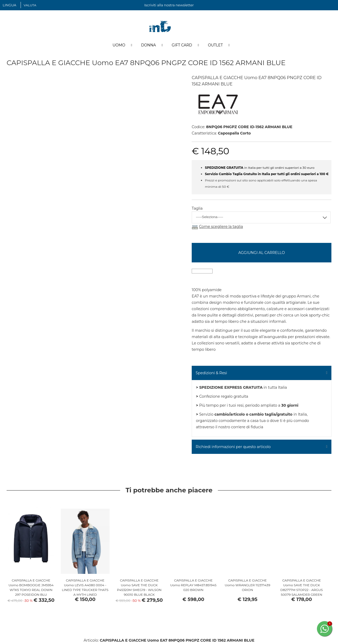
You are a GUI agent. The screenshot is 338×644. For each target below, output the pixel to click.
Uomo (119, 46)
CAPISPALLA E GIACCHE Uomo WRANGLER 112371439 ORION (247, 586)
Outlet (215, 46)
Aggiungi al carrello (261, 253)
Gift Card (182, 46)
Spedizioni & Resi (211, 373)
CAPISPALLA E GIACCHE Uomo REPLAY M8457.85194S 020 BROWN (193, 586)
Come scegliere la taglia (221, 227)
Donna (148, 46)
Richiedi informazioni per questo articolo (233, 447)
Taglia (197, 209)
